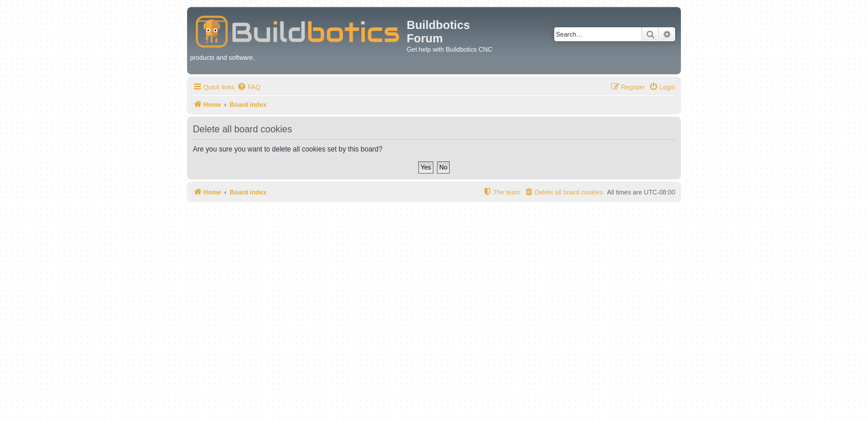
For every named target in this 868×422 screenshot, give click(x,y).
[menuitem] (249, 87)
